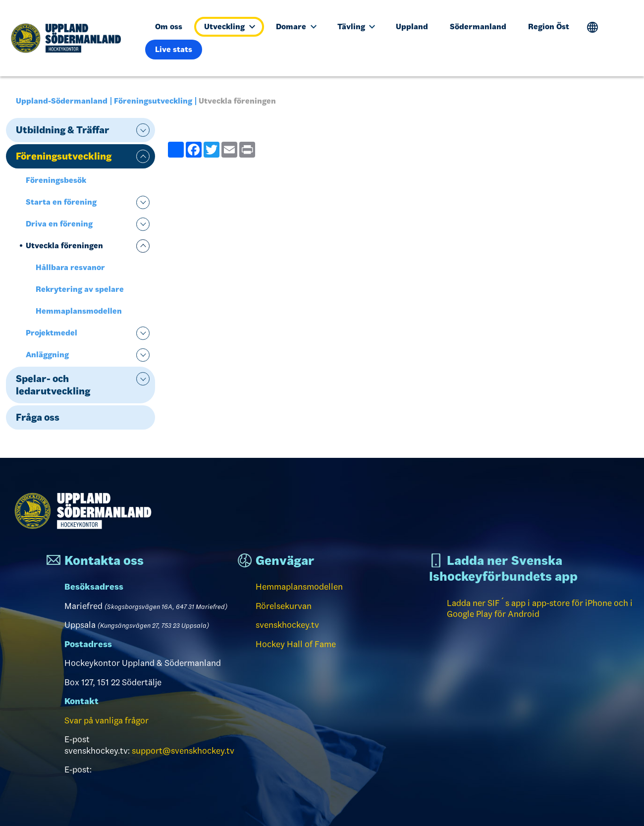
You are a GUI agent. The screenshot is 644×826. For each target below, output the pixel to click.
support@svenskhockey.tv (183, 751)
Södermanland (478, 27)
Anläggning (47, 355)
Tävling (356, 27)
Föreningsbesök (56, 180)
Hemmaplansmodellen (79, 311)
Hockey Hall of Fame (296, 644)
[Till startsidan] (70, 38)
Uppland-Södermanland (62, 101)
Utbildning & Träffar (63, 130)
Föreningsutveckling (153, 101)
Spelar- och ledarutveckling (53, 385)
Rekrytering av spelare (80, 289)
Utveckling (230, 27)
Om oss (169, 27)
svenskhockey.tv (287, 625)
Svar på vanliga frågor (107, 720)
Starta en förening (61, 202)
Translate (593, 28)
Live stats (174, 49)
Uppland (412, 27)
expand (143, 130)
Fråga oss (38, 417)
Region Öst (549, 27)
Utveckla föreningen (64, 246)
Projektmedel (52, 333)
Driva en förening (59, 224)
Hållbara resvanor (70, 267)
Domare (296, 27)
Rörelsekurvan (284, 606)
